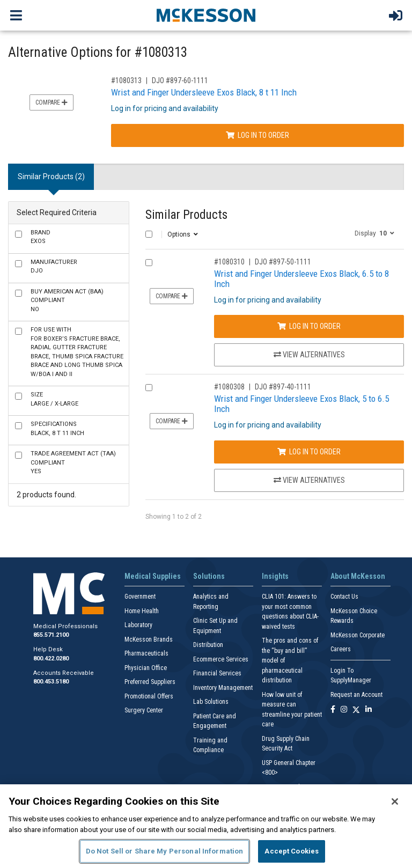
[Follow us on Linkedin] (369, 710)
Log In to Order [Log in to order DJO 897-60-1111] (257, 135)
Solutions (209, 576)
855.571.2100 (51, 635)
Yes (73, 462)
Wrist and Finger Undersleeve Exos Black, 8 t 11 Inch (204, 92)
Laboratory (138, 625)
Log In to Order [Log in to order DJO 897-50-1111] (309, 326)
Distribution (208, 645)
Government (140, 597)
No (67, 300)
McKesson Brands (149, 639)
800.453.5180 (51, 682)
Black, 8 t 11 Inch (57, 429)
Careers (341, 649)
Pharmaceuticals (146, 653)
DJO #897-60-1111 (180, 80)
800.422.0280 (51, 659)
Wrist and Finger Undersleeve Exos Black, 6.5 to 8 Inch (301, 279)
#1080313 (126, 80)
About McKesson (358, 576)
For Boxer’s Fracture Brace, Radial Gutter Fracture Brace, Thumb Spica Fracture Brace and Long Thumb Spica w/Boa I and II (77, 352)
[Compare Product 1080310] (149, 263)
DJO (54, 267)
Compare (51, 102)
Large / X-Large (54, 399)
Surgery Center (144, 710)
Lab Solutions (211, 702)
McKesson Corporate (358, 635)
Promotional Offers (149, 696)
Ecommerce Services (221, 659)
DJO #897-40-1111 (283, 387)
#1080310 (229, 262)
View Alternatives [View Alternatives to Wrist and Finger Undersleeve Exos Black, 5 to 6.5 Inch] (309, 480)
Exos (41, 237)
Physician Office (146, 668)
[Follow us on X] (356, 710)
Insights (275, 576)
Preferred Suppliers (150, 682)
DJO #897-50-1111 (283, 262)
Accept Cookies (292, 851)
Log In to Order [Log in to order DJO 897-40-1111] (309, 452)
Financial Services (217, 673)
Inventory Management (223, 688)
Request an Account (356, 695)
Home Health (142, 611)
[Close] (395, 801)
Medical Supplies (153, 576)
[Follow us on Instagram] (344, 710)
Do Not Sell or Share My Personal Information (165, 851)
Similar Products (186, 215)
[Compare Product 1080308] (149, 388)
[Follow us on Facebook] (333, 710)
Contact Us (344, 597)
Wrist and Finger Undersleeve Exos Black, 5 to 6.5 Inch (301, 404)
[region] (206, 826)
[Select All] (149, 234)
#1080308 (229, 387)
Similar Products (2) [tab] (51, 176)
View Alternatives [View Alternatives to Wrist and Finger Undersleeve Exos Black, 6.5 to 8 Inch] (309, 355)
